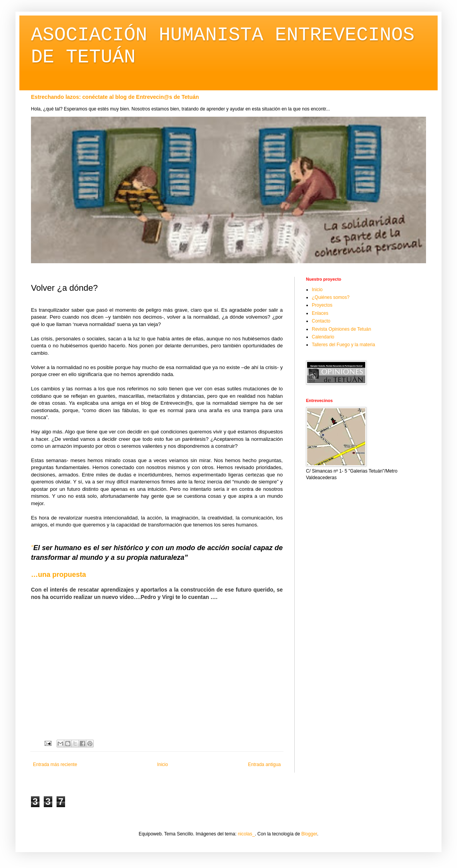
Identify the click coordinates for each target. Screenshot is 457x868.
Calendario (323, 337)
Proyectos (322, 305)
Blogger (309, 834)
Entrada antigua (264, 764)
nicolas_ (246, 834)
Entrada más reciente (55, 764)
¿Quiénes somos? (331, 297)
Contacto (321, 321)
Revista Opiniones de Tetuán (341, 329)
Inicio (163, 764)
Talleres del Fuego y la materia (343, 345)
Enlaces (320, 313)
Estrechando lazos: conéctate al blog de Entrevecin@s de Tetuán (115, 97)
